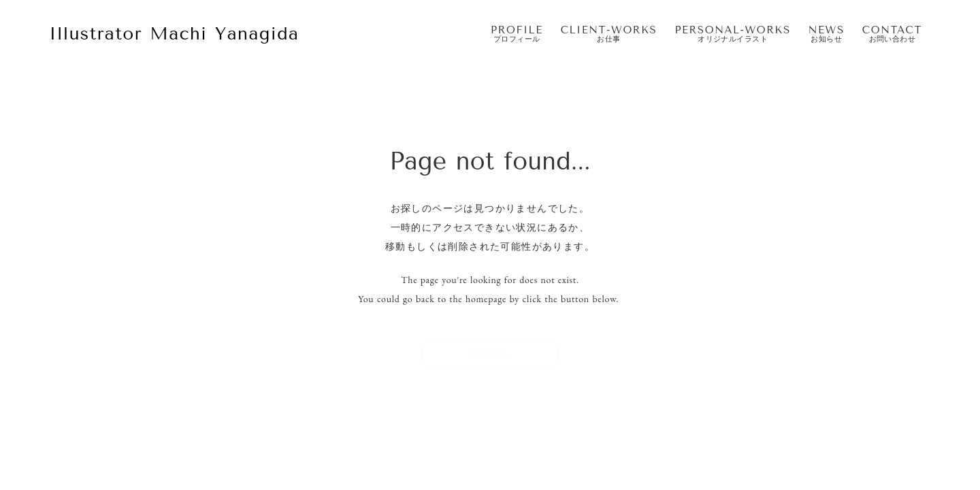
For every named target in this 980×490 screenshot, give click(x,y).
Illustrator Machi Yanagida (174, 34)
